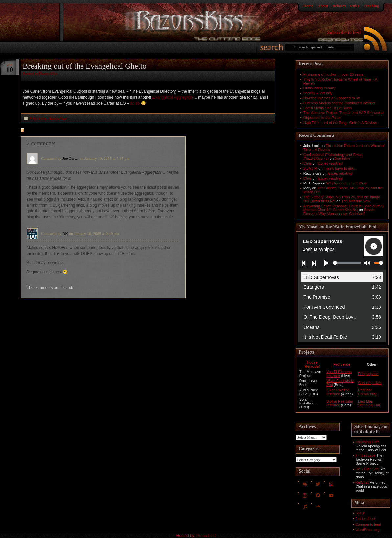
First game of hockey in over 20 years (333, 74)
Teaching (371, 6)
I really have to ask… (341, 168)
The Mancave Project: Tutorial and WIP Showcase (344, 113)
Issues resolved (330, 163)
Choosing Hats (370, 383)
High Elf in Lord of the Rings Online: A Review (340, 123)
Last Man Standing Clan (369, 403)
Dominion (342, 159)
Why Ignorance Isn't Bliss (346, 183)
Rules (355, 6)
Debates (339, 6)
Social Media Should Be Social (328, 108)
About (323, 6)
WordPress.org (368, 530)
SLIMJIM (310, 168)
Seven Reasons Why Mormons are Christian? (339, 212)
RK (65, 234)
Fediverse (342, 364)
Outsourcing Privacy (319, 88)
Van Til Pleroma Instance (339, 374)
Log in (360, 513)
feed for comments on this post (55, 131)
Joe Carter (70, 159)
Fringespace (368, 374)
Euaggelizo (58, 119)
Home (308, 6)
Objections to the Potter (322, 118)
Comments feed (368, 524)
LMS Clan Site (367, 469)
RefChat (362, 482)
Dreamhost (206, 536)
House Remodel (312, 364)
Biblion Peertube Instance (340, 403)
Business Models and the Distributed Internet (339, 103)
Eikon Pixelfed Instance (338, 392)
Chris (308, 163)
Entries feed (365, 519)
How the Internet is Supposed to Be (332, 98)
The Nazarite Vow (356, 201)
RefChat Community (367, 392)
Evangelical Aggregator (173, 97)
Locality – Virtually (318, 93)
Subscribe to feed (344, 32)
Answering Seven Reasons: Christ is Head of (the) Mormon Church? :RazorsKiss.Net (344, 208)
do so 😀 (138, 103)
